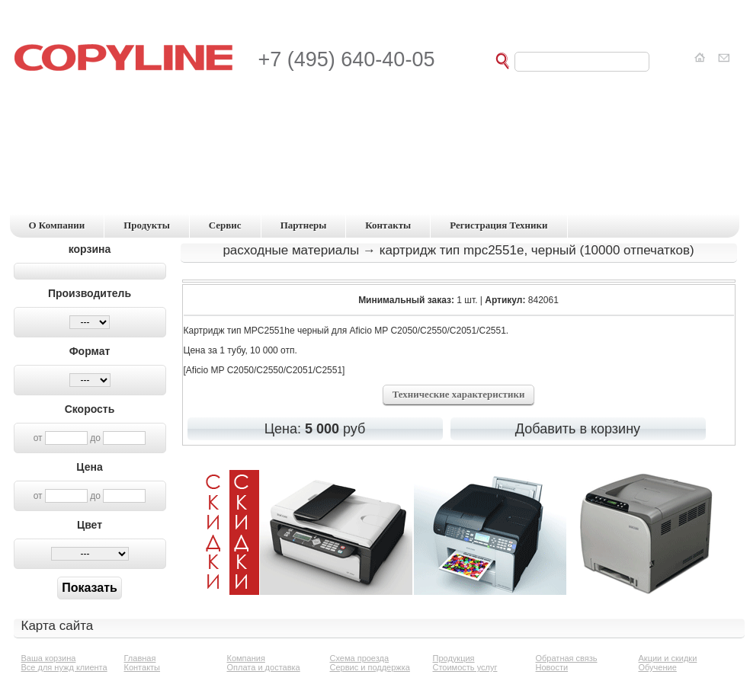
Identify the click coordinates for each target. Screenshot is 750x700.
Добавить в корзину (578, 429)
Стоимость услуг (465, 667)
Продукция (454, 658)
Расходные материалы (291, 250)
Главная (140, 658)
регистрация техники (498, 225)
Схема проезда (360, 658)
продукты (147, 225)
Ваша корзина (49, 658)
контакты (388, 225)
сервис (225, 225)
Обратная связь (567, 658)
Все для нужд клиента (64, 667)
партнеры (304, 225)
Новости (552, 667)
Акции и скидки (668, 658)
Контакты (143, 667)
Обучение (658, 667)
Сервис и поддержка (370, 667)
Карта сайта (58, 626)
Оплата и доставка (264, 667)
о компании (57, 225)
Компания (246, 658)
